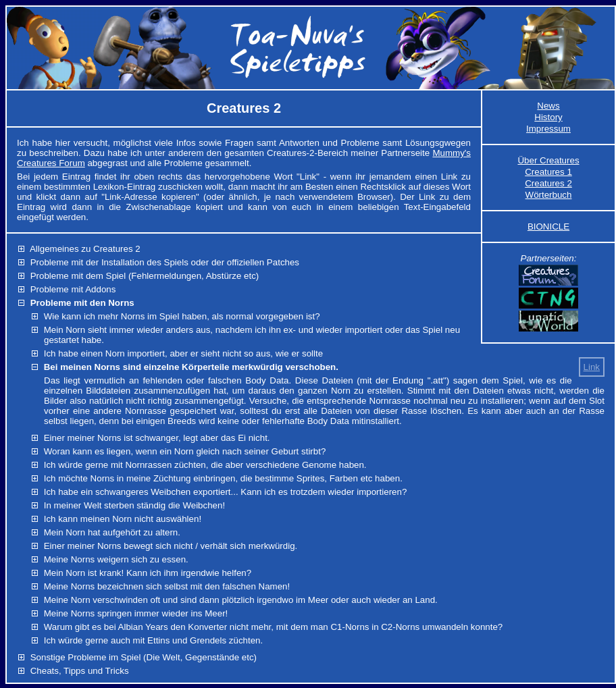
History (548, 117)
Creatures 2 (548, 183)
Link (592, 367)
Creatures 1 (548, 172)
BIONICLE (548, 227)
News (548, 106)
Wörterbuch (549, 195)
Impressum (548, 129)
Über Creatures (548, 160)
